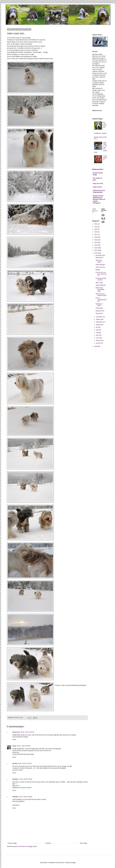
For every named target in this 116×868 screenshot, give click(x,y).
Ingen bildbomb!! (101, 285)
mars (98, 338)
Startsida (48, 843)
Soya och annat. (98, 183)
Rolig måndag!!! (100, 265)
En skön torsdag (105, 125)
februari (98, 340)
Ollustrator (61, 863)
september (99, 322)
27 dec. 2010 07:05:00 (25, 779)
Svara (14, 740)
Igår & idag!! (99, 283)
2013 (96, 245)
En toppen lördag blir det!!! (101, 279)
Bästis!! (98, 270)
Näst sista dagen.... (99, 261)
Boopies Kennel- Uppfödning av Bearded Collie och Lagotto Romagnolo (99, 199)
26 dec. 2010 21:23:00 (25, 763)
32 (96, 211)
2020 (96, 229)
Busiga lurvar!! (100, 311)
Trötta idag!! (99, 308)
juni (97, 330)
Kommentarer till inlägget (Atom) (27, 846)
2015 (96, 240)
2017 (96, 235)
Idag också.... (100, 313)
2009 (96, 346)
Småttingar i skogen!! (100, 133)
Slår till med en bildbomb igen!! (101, 295)
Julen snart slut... (101, 267)
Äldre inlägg (83, 843)
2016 (96, 237)
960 (93, 211)
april (97, 335)
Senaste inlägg (12, 843)
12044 (94, 209)
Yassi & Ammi (97, 187)
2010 (96, 253)
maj (97, 333)
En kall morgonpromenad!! (101, 300)
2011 (96, 250)
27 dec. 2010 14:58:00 (25, 797)
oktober (98, 319)
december (99, 255)
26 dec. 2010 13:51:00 (27, 732)
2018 (96, 232)
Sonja (14, 746)
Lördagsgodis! (105, 158)
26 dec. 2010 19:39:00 (24, 746)
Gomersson (16, 732)
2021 (96, 227)
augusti (98, 325)
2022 (96, 224)
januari (98, 343)
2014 (96, 242)
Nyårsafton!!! (99, 258)
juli (97, 327)
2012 (96, 248)
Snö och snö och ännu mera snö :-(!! (101, 274)
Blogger (73, 863)
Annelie (15, 763)
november (99, 317)
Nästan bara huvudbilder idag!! (100, 289)
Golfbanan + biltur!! (99, 305)
